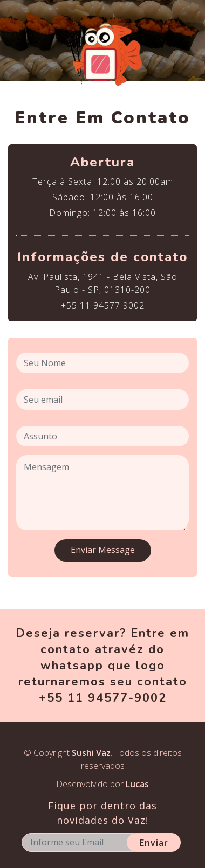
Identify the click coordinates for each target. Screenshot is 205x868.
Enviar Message (103, 550)
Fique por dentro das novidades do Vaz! (102, 813)
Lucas (137, 784)
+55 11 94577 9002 (103, 305)
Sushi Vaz (91, 753)
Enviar (154, 843)
